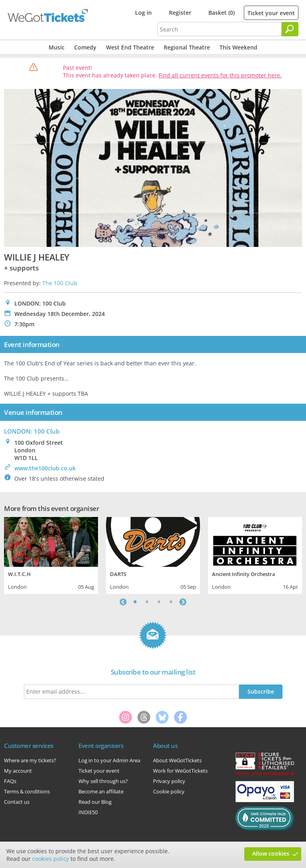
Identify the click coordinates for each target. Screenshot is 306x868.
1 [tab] (135, 602)
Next (183, 602)
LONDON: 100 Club (32, 431)
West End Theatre (130, 47)
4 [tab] (171, 602)
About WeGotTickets (177, 760)
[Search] (290, 29)
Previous (123, 602)
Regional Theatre (187, 47)
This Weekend (238, 47)
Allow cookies (271, 853)
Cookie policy (169, 791)
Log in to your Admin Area (109, 760)
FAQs (10, 781)
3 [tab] (159, 602)
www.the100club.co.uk (45, 468)
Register (180, 13)
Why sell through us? (103, 781)
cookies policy (51, 859)
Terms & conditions (27, 791)
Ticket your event (271, 13)
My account (18, 771)
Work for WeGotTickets (180, 771)
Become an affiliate (101, 791)
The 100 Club (60, 283)
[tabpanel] (51, 554)
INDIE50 (88, 812)
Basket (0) (222, 13)
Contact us (17, 802)
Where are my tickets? (30, 760)
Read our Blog (95, 802)
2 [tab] (147, 602)
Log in (143, 13)
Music (57, 47)
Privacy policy (169, 781)
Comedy (85, 47)
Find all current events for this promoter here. (220, 75)
